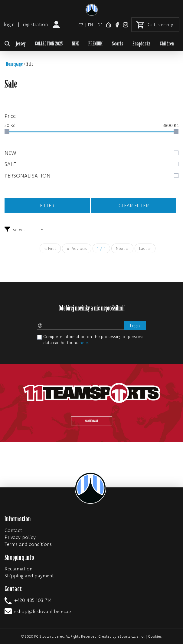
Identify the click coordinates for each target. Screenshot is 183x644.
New (92, 153)
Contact (13, 530)
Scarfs (118, 44)
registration (35, 24)
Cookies (155, 636)
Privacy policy (20, 537)
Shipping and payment (29, 576)
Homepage (14, 64)
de (100, 25)
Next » (122, 248)
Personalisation (92, 176)
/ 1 (101, 248)
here (84, 343)
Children (167, 44)
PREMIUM (95, 44)
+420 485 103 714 (33, 600)
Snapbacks (141, 44)
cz (81, 25)
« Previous (77, 248)
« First (50, 248)
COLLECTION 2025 (49, 44)
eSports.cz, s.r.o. (131, 636)
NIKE (75, 44)
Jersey (21, 44)
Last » (145, 248)
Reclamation (18, 569)
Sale (92, 164)
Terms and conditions (28, 544)
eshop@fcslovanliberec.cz (43, 611)
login (9, 24)
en (90, 25)
